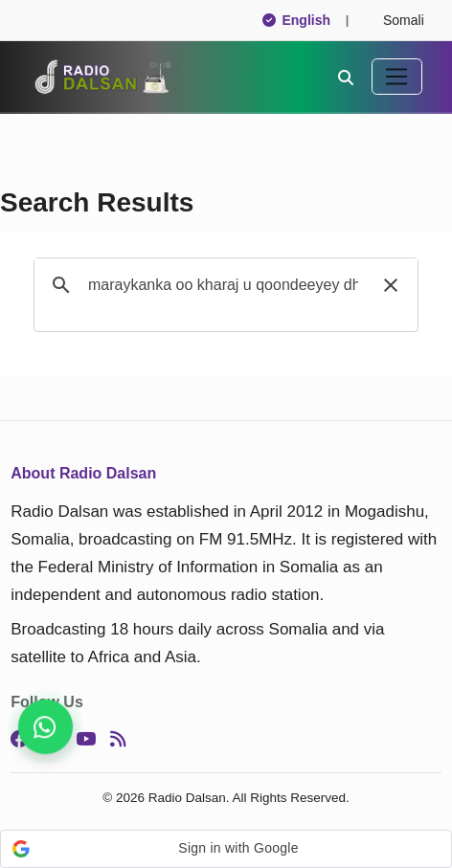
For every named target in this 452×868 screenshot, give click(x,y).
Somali (395, 20)
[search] (223, 285)
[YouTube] (86, 739)
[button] (391, 285)
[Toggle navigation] (397, 77)
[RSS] (118, 739)
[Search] (346, 77)
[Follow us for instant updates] (45, 727)
